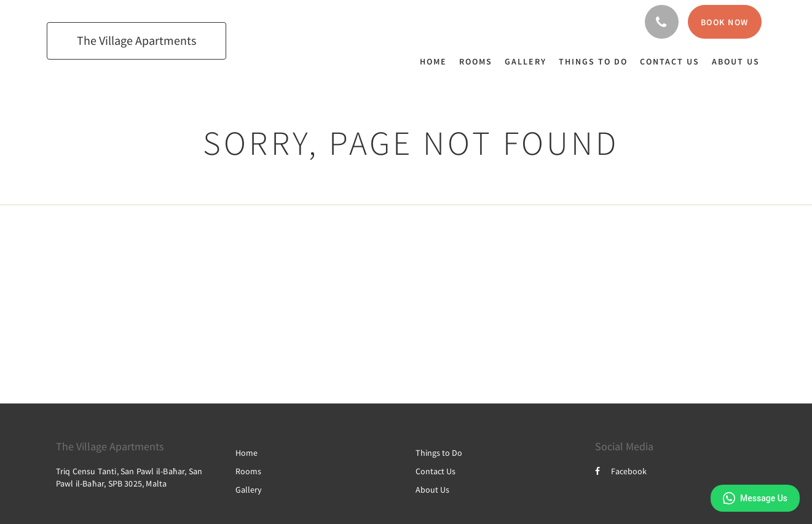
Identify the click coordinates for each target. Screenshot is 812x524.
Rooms (248, 471)
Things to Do (439, 453)
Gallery (249, 490)
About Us (432, 490)
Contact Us (436, 471)
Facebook (621, 471)
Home (246, 453)
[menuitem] (436, 61)
